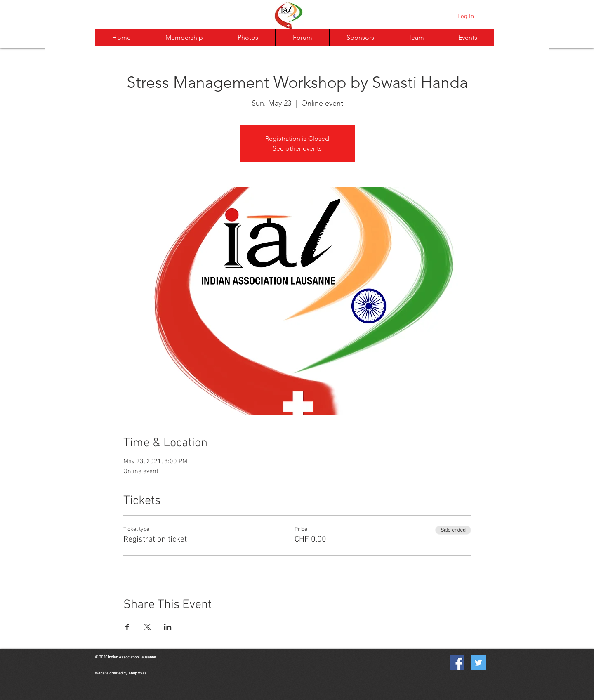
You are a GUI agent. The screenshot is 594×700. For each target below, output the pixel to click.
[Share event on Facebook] (127, 627)
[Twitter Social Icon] (478, 663)
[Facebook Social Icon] (457, 663)
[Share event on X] (147, 627)
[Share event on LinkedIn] (168, 627)
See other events (297, 148)
